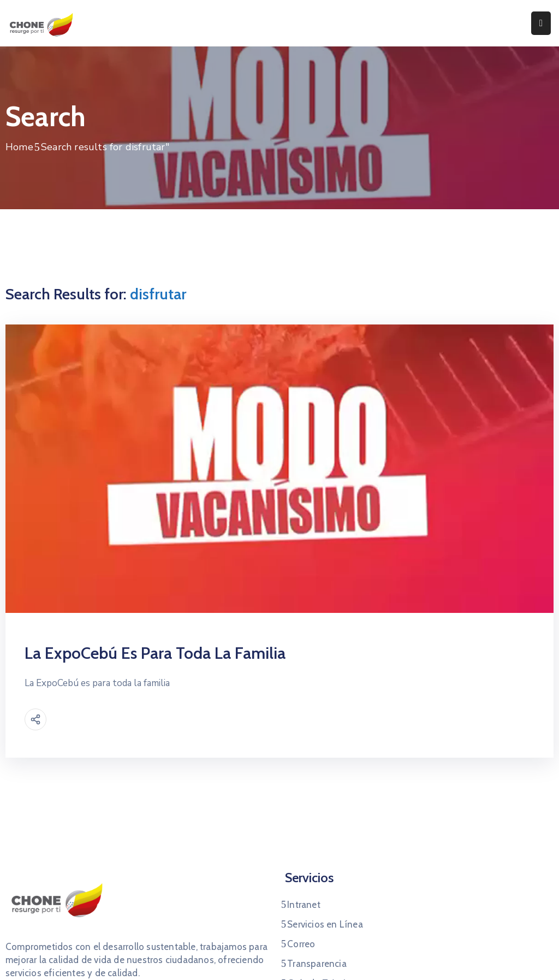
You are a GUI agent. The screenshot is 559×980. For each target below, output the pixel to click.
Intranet (304, 905)
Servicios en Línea (325, 924)
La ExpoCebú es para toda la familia (155, 653)
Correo (301, 944)
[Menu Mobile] (541, 23)
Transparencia (317, 964)
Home (19, 147)
